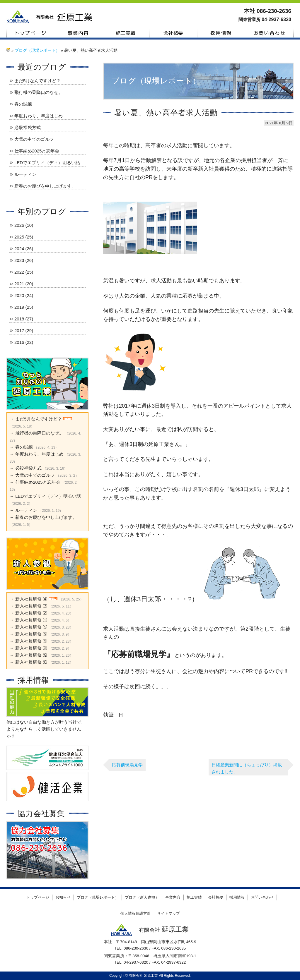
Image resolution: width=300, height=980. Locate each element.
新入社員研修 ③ (31, 606)
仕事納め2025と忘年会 (37, 151)
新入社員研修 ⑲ (31, 655)
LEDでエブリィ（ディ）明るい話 (47, 163)
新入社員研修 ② (31, 613)
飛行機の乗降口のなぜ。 (39, 92)
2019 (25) (24, 307)
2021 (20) (24, 284)
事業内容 (78, 33)
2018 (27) (24, 319)
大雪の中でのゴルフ (34, 139)
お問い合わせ (269, 33)
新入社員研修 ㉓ (31, 627)
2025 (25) (24, 237)
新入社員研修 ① (31, 620)
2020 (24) (24, 295)
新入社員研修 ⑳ (31, 648)
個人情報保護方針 (136, 913)
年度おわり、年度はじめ (39, 116)
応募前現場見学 (127, 765)
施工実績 (126, 33)
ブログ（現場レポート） (37, 50)
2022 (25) (24, 272)
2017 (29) (24, 331)
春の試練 (23, 104)
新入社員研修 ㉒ (31, 634)
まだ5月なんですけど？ (37, 81)
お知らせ (63, 897)
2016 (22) (24, 342)
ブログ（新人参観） (142, 897)
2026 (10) (24, 225)
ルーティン (25, 174)
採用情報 (221, 33)
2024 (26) (24, 249)
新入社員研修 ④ (31, 599)
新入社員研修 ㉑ (31, 641)
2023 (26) (24, 260)
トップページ (30, 33)
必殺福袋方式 (28, 127)
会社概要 (174, 33)
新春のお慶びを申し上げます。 (45, 186)
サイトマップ (168, 913)
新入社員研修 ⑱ (31, 662)
